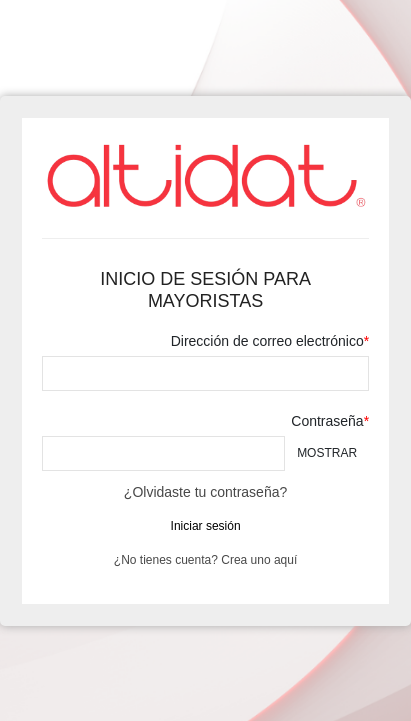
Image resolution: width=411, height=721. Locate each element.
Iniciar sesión (206, 526)
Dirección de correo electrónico (267, 341)
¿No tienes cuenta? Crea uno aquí (205, 560)
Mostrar (327, 453)
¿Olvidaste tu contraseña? (205, 492)
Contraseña (327, 421)
